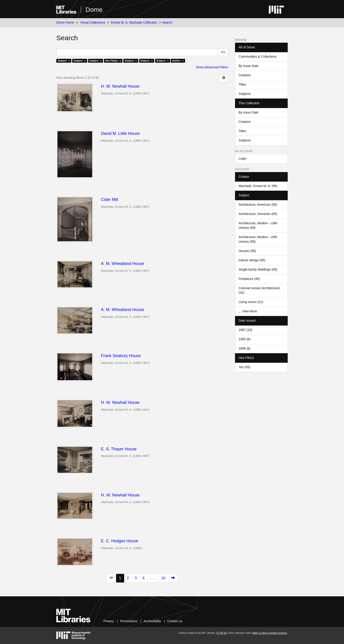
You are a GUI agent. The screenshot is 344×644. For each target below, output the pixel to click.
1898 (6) (245, 348)
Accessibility (152, 621)
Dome (94, 10)
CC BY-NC (222, 633)
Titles (242, 84)
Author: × (178, 61)
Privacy (109, 621)
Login (243, 158)
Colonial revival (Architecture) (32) (259, 290)
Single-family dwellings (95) (258, 269)
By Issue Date (249, 66)
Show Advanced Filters (212, 67)
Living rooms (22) (251, 302)
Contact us (175, 621)
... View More (248, 311)
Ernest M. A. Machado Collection (134, 22)
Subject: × (64, 61)
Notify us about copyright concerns (270, 633)
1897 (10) (245, 330)
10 (163, 578)
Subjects (245, 94)
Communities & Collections (258, 57)
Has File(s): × (113, 61)
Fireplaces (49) (249, 279)
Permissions (129, 621)
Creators (245, 75)
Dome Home (65, 22)
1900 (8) (245, 339)
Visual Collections (93, 22)
